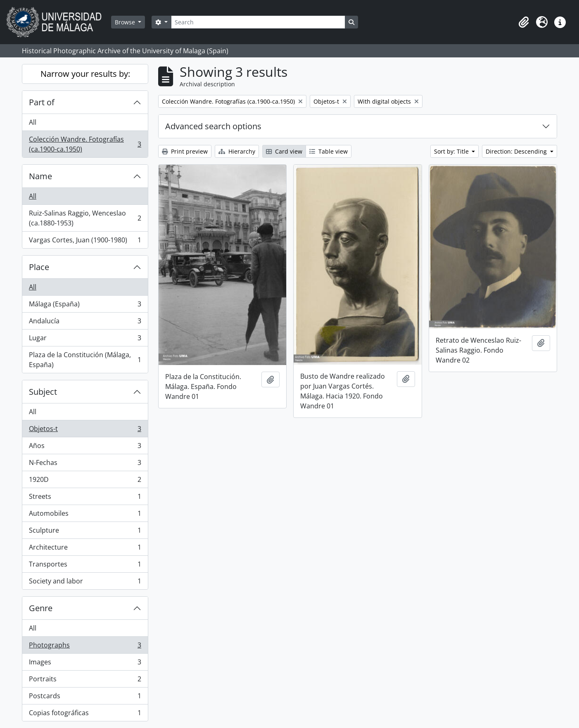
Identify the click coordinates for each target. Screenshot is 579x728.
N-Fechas (85, 464)
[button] (524, 22)
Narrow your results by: (85, 74)
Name (40, 176)
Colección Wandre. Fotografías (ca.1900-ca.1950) (85, 144)
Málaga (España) (85, 306)
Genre (41, 608)
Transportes (85, 566)
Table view (329, 151)
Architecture (85, 549)
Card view (284, 151)
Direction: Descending (517, 151)
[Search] (258, 22)
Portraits (85, 681)
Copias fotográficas (85, 714)
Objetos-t (85, 430)
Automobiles (85, 515)
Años (85, 447)
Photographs (85, 647)
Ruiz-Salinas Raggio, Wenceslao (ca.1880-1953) (85, 218)
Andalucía (85, 323)
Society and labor (85, 583)
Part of (42, 102)
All (33, 122)
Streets (85, 498)
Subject (43, 392)
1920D (85, 481)
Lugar (85, 340)
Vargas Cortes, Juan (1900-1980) (85, 242)
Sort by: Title (452, 151)
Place (39, 267)
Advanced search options (213, 126)
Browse (126, 22)
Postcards (85, 698)
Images (85, 664)
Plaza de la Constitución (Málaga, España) (85, 360)
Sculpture (85, 532)
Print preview (185, 151)
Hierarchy (237, 151)
